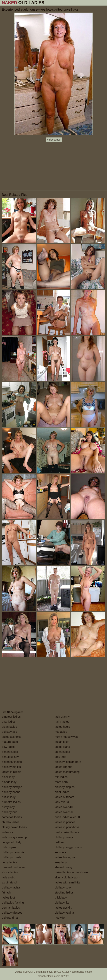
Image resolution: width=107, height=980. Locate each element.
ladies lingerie (64, 767)
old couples (9, 847)
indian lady (62, 742)
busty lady (8, 807)
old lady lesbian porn (68, 762)
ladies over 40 (64, 807)
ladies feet (8, 898)
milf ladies (61, 777)
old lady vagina (64, 913)
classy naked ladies (14, 827)
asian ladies (9, 727)
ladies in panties (65, 822)
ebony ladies (10, 872)
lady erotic (8, 877)
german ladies (11, 908)
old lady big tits (11, 767)
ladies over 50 (64, 812)
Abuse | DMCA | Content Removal (34, 972)
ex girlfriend (9, 882)
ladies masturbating (67, 772)
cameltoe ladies (12, 817)
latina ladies (62, 752)
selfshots (60, 852)
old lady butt (9, 812)
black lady (8, 777)
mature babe (10, 742)
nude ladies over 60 (67, 817)
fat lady (6, 893)
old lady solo (63, 887)
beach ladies (10, 752)
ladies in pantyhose (67, 827)
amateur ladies (11, 717)
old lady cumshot (13, 857)
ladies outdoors (65, 797)
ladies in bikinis (11, 772)
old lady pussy (64, 837)
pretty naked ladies (67, 832)
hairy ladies (62, 722)
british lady (9, 797)
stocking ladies (64, 893)
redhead (60, 842)
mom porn (61, 782)
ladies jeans (62, 747)
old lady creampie (13, 852)
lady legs (60, 757)
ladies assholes (12, 737)
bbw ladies (9, 747)
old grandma (10, 918)
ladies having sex (66, 857)
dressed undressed (14, 867)
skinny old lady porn (67, 877)
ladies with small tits (67, 882)
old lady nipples (65, 787)
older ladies (62, 792)
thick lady (61, 898)
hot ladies (61, 732)
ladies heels (62, 727)
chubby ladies (11, 822)
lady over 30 (63, 802)
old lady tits (62, 903)
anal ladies (9, 722)
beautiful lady (10, 757)
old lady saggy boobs (68, 847)
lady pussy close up (14, 837)
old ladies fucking (13, 903)
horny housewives (66, 737)
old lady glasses (12, 913)
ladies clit (8, 832)
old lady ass (9, 732)
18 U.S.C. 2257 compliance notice (73, 972)
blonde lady (9, 782)
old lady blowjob (12, 787)
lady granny (62, 717)
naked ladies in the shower (72, 872)
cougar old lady (12, 842)
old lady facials (11, 887)
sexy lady (61, 862)
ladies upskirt (63, 908)
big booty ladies (12, 762)
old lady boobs (11, 792)
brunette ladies (11, 802)
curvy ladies (9, 862)
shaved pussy (64, 867)
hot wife (60, 918)
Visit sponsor (54, 140)
